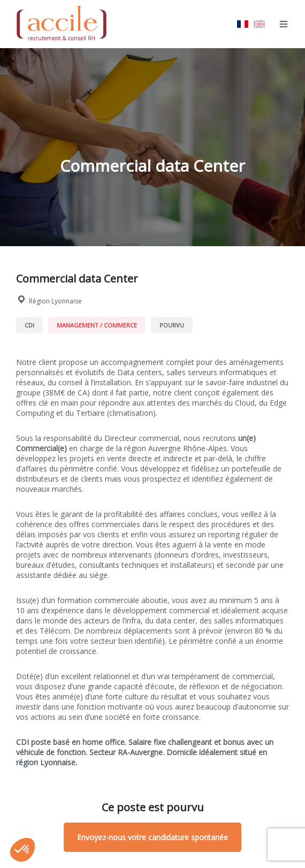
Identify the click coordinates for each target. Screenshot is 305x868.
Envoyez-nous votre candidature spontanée (152, 837)
